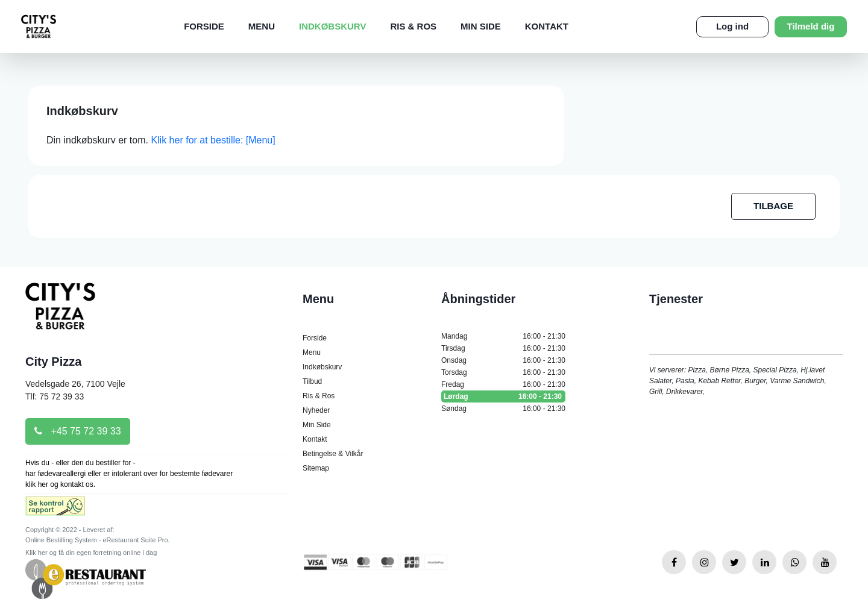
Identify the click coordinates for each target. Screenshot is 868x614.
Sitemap (316, 468)
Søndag (503, 409)
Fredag (503, 384)
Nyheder (316, 410)
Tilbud (312, 381)
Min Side (481, 26)
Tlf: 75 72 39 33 (55, 396)
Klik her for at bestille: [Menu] (213, 140)
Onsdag (503, 360)
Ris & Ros (413, 26)
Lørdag (503, 396)
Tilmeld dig (811, 26)
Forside (204, 26)
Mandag (503, 336)
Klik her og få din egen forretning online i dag (91, 553)
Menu (262, 26)
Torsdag (503, 372)
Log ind (732, 26)
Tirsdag (503, 348)
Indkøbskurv (332, 26)
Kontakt (547, 26)
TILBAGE (773, 206)
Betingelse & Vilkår (333, 454)
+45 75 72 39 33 (78, 431)
